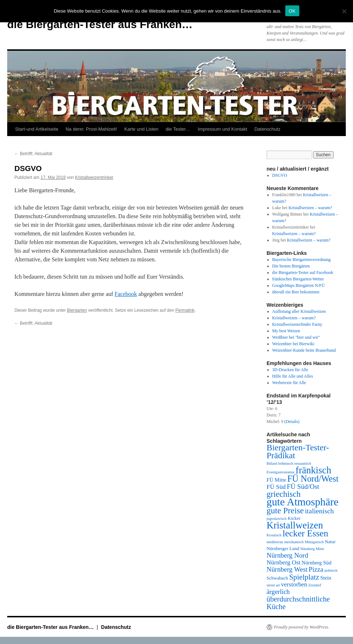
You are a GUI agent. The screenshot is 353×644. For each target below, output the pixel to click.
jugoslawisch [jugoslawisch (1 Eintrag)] (277, 519)
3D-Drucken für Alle (290, 370)
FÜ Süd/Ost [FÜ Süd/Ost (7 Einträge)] (303, 487)
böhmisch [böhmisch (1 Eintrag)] (286, 463)
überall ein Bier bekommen (296, 292)
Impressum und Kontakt (222, 129)
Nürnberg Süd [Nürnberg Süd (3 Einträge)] (316, 563)
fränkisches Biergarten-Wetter (298, 279)
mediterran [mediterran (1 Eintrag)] (275, 542)
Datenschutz (267, 129)
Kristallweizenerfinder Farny (297, 324)
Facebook (126, 294)
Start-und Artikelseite (37, 129)
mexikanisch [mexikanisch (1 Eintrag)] (294, 542)
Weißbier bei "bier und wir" (296, 337)
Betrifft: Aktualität (33, 154)
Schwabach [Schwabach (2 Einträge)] (277, 578)
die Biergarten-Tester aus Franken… (100, 24)
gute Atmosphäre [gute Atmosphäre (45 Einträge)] (303, 502)
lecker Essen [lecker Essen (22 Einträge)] (305, 533)
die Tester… (178, 129)
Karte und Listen (141, 129)
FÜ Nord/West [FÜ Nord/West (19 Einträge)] (313, 479)
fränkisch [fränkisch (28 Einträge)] (314, 470)
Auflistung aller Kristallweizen (299, 311)
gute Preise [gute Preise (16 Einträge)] (285, 510)
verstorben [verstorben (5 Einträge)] (294, 584)
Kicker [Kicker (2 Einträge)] (294, 518)
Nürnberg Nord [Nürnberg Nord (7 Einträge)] (287, 555)
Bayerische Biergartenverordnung (301, 260)
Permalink (185, 310)
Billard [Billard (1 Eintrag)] (272, 463)
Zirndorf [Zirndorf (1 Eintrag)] (315, 585)
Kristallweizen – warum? (310, 208)
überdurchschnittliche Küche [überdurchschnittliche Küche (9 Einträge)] (298, 603)
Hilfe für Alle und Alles (293, 376)
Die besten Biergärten (291, 266)
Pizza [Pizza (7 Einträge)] (316, 569)
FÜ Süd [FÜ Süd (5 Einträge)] (276, 487)
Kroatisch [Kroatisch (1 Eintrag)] (274, 535)
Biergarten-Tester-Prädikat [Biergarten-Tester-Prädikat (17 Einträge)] (298, 451)
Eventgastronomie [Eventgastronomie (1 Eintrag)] (281, 472)
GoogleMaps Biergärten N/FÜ (299, 285)
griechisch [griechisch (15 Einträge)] (284, 494)
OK (292, 11)
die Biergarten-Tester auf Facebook (303, 273)
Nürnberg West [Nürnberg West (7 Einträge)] (287, 569)
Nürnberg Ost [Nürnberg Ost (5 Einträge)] (283, 562)
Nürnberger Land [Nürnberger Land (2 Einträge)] (283, 548)
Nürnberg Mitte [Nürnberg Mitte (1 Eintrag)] (312, 549)
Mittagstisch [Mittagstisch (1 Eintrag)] (314, 542)
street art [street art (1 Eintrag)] (273, 585)
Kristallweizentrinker (94, 177)
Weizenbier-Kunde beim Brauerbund (304, 350)
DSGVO (280, 175)
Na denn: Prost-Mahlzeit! (91, 129)
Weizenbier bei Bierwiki (293, 344)
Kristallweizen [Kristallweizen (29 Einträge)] (295, 525)
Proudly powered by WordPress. (301, 627)
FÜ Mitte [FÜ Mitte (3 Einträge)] (276, 480)
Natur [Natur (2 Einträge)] (330, 542)
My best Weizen (286, 331)
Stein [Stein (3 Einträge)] (326, 578)
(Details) (292, 422)
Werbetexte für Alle (289, 383)
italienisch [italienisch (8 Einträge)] (319, 511)
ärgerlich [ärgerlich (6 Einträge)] (278, 592)
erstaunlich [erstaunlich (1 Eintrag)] (303, 463)
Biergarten (77, 310)
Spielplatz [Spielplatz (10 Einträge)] (304, 577)
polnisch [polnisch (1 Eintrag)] (331, 570)
